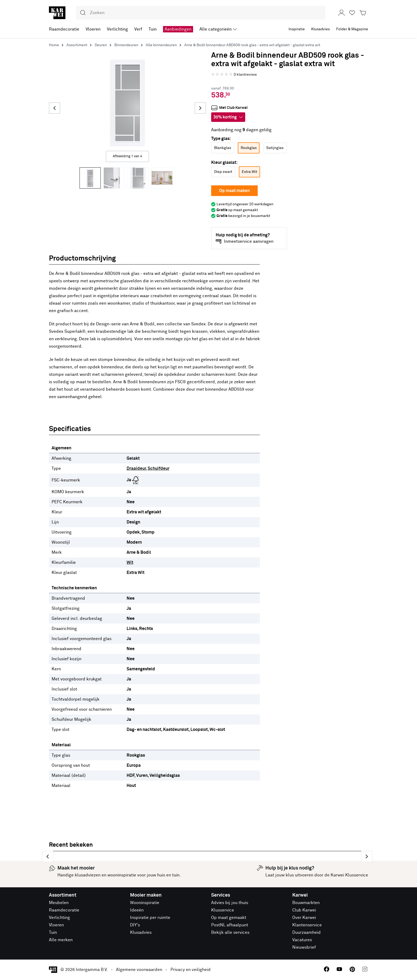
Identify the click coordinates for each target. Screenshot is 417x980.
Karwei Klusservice (349, 876)
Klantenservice (307, 926)
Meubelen (59, 904)
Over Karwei (304, 919)
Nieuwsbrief (304, 948)
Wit (130, 563)
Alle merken (61, 941)
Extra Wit (249, 172)
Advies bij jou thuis (230, 904)
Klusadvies (141, 934)
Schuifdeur (159, 468)
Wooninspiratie (145, 904)
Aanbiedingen (178, 29)
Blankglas (223, 148)
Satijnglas (275, 148)
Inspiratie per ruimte (150, 919)
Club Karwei (304, 911)
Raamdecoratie (64, 911)
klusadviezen (88, 876)
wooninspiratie (122, 876)
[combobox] (201, 13)
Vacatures (302, 941)
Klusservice (223, 911)
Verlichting (59, 919)
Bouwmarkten (306, 904)
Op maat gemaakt (229, 919)
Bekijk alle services (230, 934)
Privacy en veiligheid (191, 971)
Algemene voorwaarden (139, 971)
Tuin (53, 934)
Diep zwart (223, 172)
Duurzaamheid (307, 934)
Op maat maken (234, 191)
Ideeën (137, 911)
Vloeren (56, 926)
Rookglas (249, 148)
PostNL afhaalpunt (230, 926)
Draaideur (136, 468)
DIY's (135, 926)
